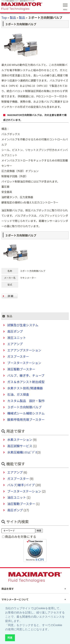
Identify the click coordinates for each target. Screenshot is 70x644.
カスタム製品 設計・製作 (26, 401)
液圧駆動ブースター (21, 369)
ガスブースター (18, 356)
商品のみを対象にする (21, 537)
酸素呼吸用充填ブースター (26, 420)
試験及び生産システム (23, 325)
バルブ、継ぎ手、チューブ (26, 375)
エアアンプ (15, 344)
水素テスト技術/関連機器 (25, 388)
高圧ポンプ (15, 331)
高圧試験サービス (20, 446)
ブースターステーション (24, 363)
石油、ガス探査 (18, 394)
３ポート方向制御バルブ (24, 407)
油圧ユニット (17, 497)
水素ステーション (20, 440)
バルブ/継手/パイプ (21, 485)
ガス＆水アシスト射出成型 (26, 382)
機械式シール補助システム (26, 413)
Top (4, 17)
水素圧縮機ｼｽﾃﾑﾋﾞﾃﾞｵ (22, 452)
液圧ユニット (17, 338)
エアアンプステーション (24, 350)
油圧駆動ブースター (21, 504)
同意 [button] (10, 638)
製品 (13, 17)
